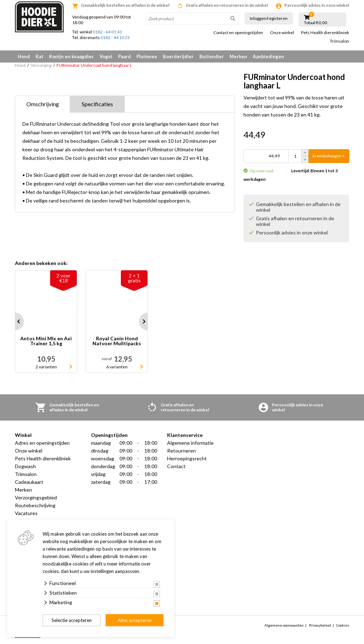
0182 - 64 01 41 (107, 32)
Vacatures (26, 513)
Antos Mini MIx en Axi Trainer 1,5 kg (46, 341)
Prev (15, 321)
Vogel (106, 56)
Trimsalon (339, 41)
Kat (39, 56)
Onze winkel (282, 33)
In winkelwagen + (329, 156)
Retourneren (181, 451)
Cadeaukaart (29, 482)
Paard (124, 56)
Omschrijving (43, 104)
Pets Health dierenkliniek (325, 33)
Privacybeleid (320, 625)
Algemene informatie (190, 443)
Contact (176, 466)
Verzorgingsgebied (36, 497)
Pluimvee (147, 56)
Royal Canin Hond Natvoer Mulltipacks (117, 341)
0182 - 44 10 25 (115, 37)
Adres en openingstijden (42, 443)
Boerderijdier (178, 56)
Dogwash (25, 466)
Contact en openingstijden (238, 33)
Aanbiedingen (268, 56)
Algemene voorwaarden (284, 625)
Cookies (343, 625)
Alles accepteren (135, 620)
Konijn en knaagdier (71, 56)
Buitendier (212, 56)
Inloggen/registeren (269, 18)
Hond (24, 56)
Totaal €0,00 (315, 23)
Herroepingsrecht (187, 458)
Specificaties (97, 104)
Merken (238, 56)
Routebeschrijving (35, 505)
